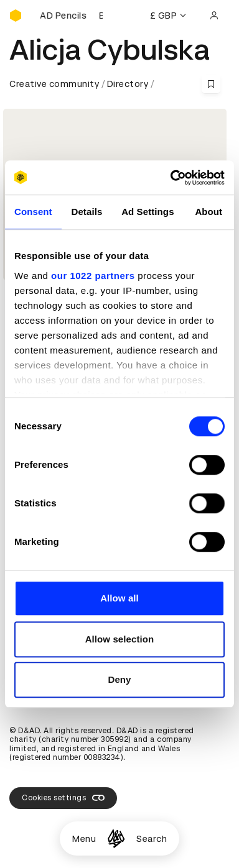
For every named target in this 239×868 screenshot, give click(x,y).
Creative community (54, 84)
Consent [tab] (33, 212)
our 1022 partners (93, 276)
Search (152, 839)
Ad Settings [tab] (148, 212)
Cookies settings (63, 798)
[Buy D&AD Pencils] (72, 16)
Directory (128, 84)
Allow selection (120, 639)
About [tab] (209, 212)
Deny (119, 679)
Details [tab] (87, 212)
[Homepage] (116, 838)
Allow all (119, 598)
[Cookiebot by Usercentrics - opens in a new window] (171, 178)
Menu (84, 839)
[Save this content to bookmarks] (211, 84)
